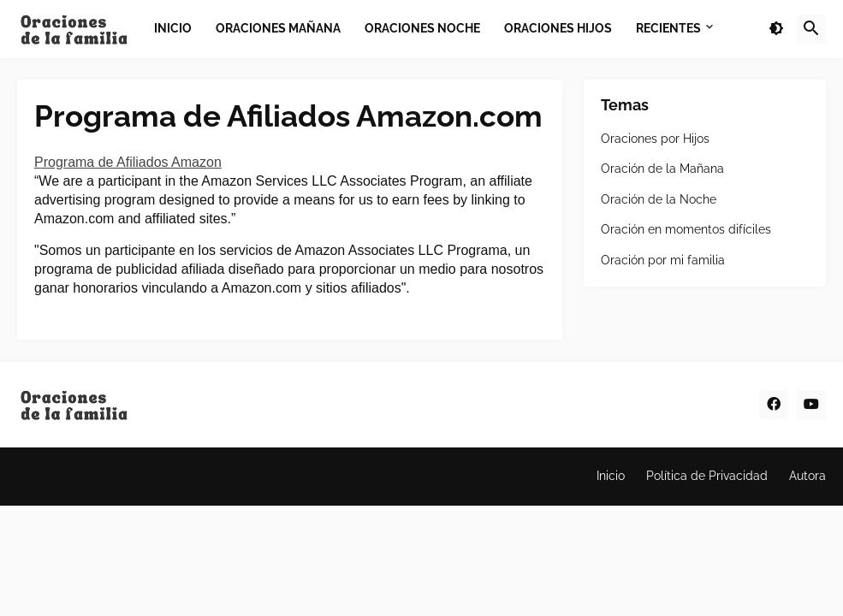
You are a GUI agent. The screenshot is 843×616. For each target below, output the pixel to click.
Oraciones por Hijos (655, 139)
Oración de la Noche (659, 199)
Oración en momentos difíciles (686, 229)
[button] (776, 29)
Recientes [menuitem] (668, 28)
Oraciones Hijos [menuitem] (558, 28)
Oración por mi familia (663, 260)
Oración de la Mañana (662, 169)
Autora (807, 476)
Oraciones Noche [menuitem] (422, 28)
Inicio (611, 476)
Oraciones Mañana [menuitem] (278, 28)
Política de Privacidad (707, 476)
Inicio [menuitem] (173, 28)
